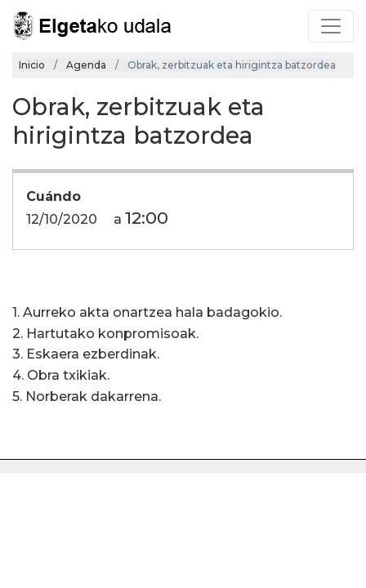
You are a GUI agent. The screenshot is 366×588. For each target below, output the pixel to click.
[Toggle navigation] (331, 26)
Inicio (32, 65)
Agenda (86, 65)
